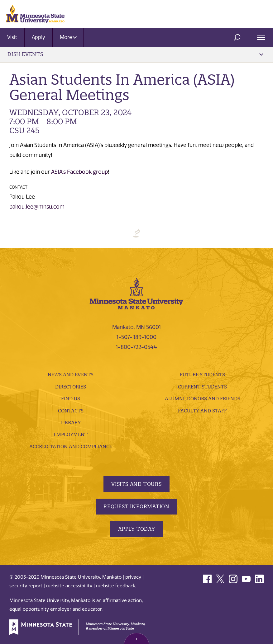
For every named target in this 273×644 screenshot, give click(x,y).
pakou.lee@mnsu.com (37, 207)
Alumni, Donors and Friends (203, 399)
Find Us (71, 399)
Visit (12, 37)
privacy (133, 577)
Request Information (136, 506)
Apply (38, 37)
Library (71, 423)
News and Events (71, 375)
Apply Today (137, 529)
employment (71, 434)
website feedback (116, 586)
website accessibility (69, 586)
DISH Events (135, 54)
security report (26, 586)
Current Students (202, 387)
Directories (71, 387)
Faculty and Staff (202, 411)
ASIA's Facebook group (79, 172)
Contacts (71, 411)
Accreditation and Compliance (71, 447)
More (68, 37)
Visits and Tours (136, 484)
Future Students (202, 375)
